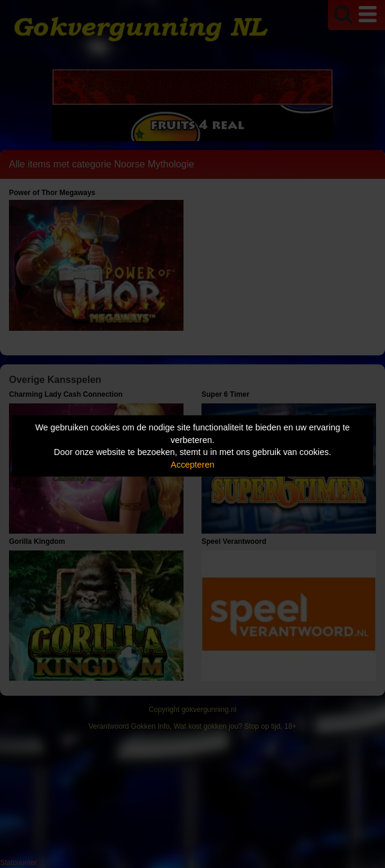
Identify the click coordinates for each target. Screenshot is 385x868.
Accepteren (193, 465)
